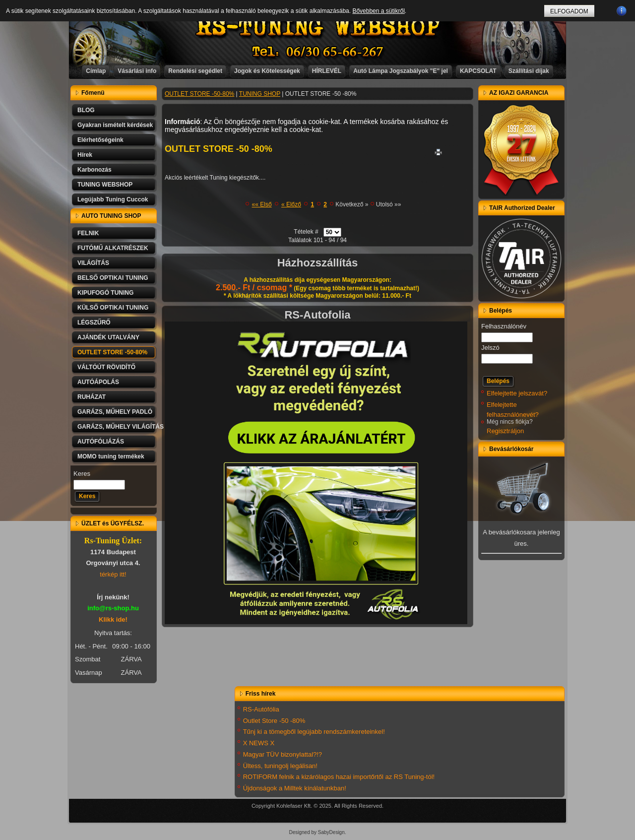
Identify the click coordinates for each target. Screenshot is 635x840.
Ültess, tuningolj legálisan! (280, 766)
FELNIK (88, 233)
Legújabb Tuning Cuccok (113, 199)
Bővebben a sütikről (378, 11)
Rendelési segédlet (195, 71)
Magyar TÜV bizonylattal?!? (283, 754)
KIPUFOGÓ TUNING (105, 293)
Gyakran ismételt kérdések (115, 125)
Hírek (85, 155)
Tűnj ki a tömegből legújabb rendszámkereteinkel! (314, 732)
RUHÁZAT (92, 397)
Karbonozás (95, 170)
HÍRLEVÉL (327, 71)
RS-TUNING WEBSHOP (318, 28)
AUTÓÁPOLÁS (98, 382)
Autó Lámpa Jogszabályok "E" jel (401, 71)
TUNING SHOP (260, 94)
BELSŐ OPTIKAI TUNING (113, 278)
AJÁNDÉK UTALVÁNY (108, 337)
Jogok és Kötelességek (267, 71)
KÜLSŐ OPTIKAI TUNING (113, 308)
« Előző (291, 204)
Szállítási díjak (529, 71)
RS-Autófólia (261, 709)
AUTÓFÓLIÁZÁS (101, 442)
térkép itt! (113, 574)
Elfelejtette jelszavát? (517, 393)
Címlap (96, 71)
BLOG (86, 110)
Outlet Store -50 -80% (274, 721)
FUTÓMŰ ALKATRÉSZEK (113, 248)
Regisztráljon (505, 431)
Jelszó (490, 348)
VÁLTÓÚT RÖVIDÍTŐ (106, 367)
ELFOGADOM (569, 11)
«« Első (262, 204)
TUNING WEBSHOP (105, 185)
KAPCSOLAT (478, 71)
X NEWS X (259, 743)
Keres (82, 474)
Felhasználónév (504, 326)
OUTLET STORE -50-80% (112, 352)
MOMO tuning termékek (111, 456)
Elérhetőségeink (100, 140)
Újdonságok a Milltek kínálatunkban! (295, 788)
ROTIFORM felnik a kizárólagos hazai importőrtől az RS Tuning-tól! (339, 777)
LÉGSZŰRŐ (94, 323)
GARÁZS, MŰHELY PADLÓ (115, 412)
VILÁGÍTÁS (93, 263)
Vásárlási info (137, 71)
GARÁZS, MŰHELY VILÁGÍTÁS (117, 427)
